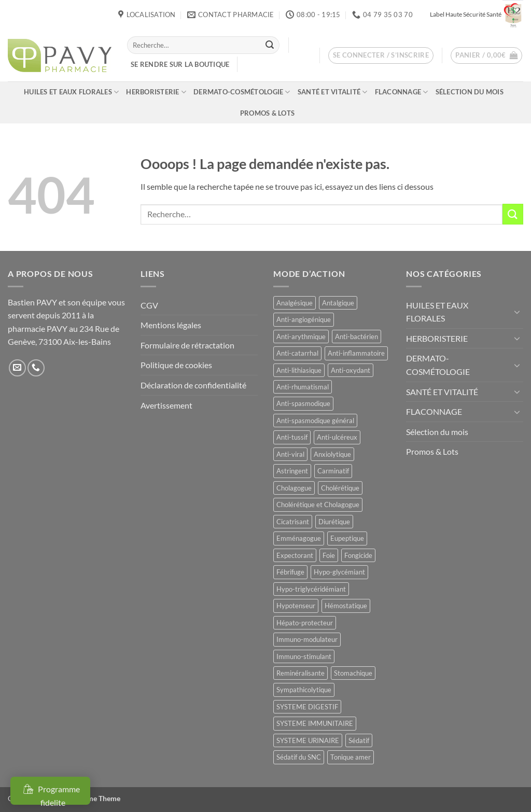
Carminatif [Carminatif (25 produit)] (333, 471)
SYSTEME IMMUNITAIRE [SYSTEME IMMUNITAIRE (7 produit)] (315, 723)
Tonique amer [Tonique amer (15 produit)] (351, 757)
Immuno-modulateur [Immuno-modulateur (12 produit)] (307, 639)
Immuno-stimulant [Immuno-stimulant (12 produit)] (304, 656)
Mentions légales (171, 325)
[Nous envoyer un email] (17, 368)
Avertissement (166, 405)
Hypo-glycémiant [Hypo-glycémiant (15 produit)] (339, 572)
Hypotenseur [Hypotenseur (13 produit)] (296, 606)
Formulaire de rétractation (187, 345)
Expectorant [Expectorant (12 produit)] (295, 555)
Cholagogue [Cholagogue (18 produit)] (294, 488)
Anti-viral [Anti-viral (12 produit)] (290, 454)
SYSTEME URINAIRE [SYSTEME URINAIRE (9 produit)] (308, 740)
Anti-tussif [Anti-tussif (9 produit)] (292, 437)
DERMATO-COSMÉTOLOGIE (242, 92)
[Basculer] (517, 312)
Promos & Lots (267, 113)
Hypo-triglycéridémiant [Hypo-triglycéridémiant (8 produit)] (311, 589)
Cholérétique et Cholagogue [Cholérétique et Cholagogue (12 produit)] (318, 505)
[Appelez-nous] (36, 368)
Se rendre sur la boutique (180, 64)
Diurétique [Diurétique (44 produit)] (334, 522)
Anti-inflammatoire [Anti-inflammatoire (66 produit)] (356, 353)
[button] (381, 55)
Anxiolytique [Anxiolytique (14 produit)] (332, 454)
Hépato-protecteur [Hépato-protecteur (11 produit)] (305, 623)
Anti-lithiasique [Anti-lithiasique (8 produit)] (299, 370)
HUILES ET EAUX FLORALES (71, 92)
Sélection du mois (470, 92)
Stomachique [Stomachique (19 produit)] (353, 673)
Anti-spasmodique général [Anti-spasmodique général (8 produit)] (315, 421)
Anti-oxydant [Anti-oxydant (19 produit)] (351, 370)
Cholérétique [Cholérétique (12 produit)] (340, 488)
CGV (149, 305)
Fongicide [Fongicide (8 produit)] (358, 555)
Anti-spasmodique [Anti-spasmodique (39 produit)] (303, 403)
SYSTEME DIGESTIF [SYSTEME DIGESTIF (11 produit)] (307, 707)
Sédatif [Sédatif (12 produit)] (359, 740)
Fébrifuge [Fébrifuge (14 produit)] (290, 572)
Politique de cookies (176, 365)
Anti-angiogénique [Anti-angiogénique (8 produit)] (304, 319)
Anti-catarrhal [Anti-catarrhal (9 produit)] (297, 353)
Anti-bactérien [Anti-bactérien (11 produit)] (357, 337)
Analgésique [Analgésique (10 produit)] (295, 303)
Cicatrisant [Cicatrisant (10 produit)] (293, 522)
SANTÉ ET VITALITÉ (333, 92)
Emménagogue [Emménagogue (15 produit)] (299, 538)
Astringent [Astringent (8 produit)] (292, 471)
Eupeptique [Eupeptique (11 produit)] (347, 538)
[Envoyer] (270, 45)
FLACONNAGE (402, 92)
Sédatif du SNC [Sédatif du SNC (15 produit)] (299, 757)
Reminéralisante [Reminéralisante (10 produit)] (301, 673)
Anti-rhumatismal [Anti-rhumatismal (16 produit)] (303, 387)
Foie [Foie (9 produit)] (329, 555)
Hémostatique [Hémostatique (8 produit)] (346, 606)
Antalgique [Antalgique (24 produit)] (338, 303)
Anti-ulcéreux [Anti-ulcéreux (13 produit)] (337, 437)
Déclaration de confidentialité (193, 385)
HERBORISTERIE (156, 92)
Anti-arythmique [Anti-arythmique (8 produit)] (301, 337)
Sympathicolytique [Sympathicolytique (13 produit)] (304, 690)
